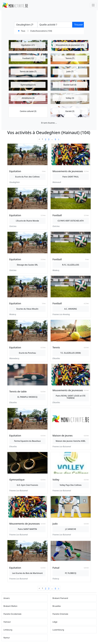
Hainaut (7, 622)
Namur (7, 638)
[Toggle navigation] (93, 5)
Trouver (79, 25)
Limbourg (8, 630)
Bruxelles (57, 606)
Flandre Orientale (60, 614)
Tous (23, 31)
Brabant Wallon (10, 606)
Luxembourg (58, 630)
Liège (55, 622)
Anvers (7, 598)
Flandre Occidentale (12, 614)
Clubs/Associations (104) (41, 31)
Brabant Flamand (60, 598)
